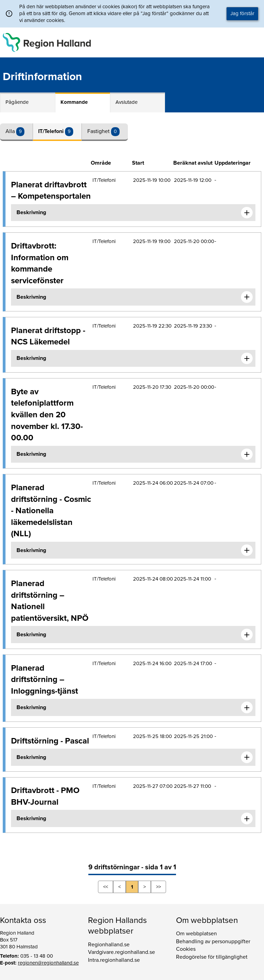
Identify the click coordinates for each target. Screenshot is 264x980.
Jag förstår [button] (242, 13)
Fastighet (99, 131)
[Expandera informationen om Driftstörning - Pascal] (247, 757)
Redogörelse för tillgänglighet (212, 957)
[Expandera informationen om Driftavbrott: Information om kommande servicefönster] (247, 297)
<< (106, 887)
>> (158, 887)
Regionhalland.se (109, 945)
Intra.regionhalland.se (114, 960)
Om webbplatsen (196, 934)
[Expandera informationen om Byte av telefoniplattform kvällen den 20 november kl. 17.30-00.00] (247, 454)
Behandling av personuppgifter (213, 942)
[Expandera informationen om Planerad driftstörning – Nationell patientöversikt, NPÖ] (247, 635)
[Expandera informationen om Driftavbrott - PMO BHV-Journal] (247, 818)
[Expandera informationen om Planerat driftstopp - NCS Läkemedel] (247, 359)
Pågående (17, 102)
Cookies (186, 949)
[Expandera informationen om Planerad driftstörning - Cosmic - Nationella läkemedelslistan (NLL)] (247, 550)
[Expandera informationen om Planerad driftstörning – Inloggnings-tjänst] (247, 707)
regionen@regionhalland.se (48, 963)
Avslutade (126, 102)
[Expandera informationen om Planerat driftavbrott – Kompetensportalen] (247, 213)
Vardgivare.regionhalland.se (122, 952)
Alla (11, 131)
